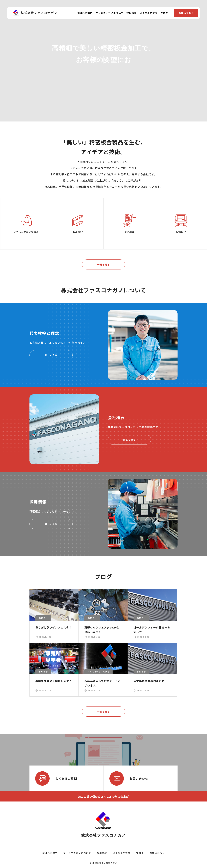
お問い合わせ (186, 13)
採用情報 (132, 13)
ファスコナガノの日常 (98, 672)
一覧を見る (103, 264)
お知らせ (43, 618)
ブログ (164, 13)
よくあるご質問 (149, 13)
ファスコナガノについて (110, 13)
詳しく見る (51, 355)
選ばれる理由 (85, 13)
